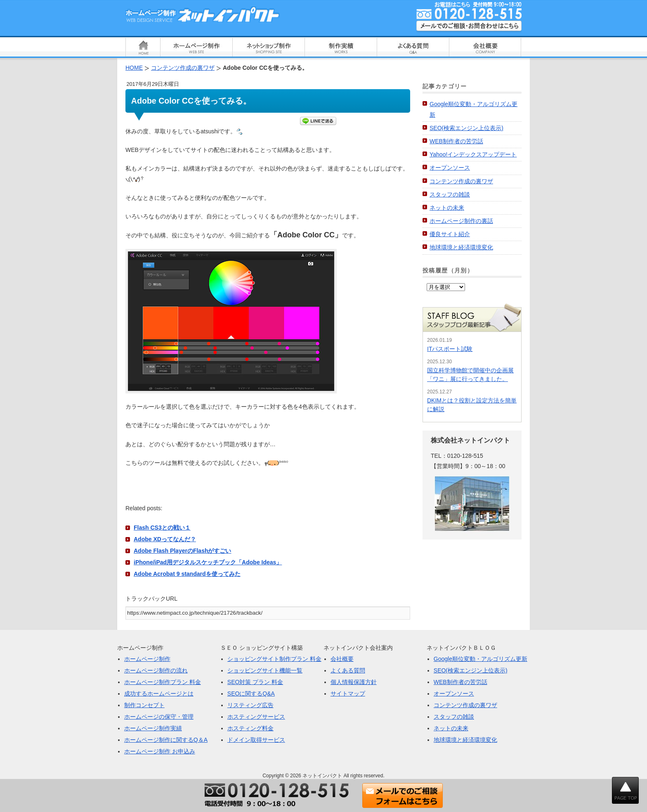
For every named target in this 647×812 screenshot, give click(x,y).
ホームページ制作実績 (153, 728)
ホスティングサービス (256, 717)
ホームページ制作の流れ (156, 670)
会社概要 (342, 659)
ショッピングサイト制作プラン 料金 (274, 659)
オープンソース (450, 168)
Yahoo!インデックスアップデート (473, 154)
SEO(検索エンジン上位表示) (466, 128)
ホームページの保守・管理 (159, 717)
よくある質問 (348, 670)
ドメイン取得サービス (256, 740)
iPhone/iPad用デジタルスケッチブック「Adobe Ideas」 (208, 562)
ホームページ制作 (147, 659)
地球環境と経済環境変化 (461, 247)
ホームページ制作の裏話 (461, 221)
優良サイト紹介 (450, 234)
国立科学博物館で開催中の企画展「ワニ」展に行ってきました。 (470, 375)
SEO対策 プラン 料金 (255, 682)
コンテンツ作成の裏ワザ (461, 181)
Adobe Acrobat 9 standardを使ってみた (187, 574)
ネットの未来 (447, 208)
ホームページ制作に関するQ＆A (166, 740)
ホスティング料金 (250, 728)
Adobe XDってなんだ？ (165, 539)
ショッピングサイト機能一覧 (265, 670)
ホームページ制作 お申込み (160, 751)
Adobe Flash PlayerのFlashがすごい (183, 551)
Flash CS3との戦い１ (162, 528)
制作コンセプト (144, 705)
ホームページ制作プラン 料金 (163, 682)
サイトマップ (348, 694)
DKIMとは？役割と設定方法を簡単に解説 (472, 405)
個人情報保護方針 (354, 682)
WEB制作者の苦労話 (456, 141)
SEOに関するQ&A (251, 694)
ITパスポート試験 (450, 349)
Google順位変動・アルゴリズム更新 (481, 659)
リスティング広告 (250, 705)
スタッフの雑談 (450, 194)
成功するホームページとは (159, 694)
